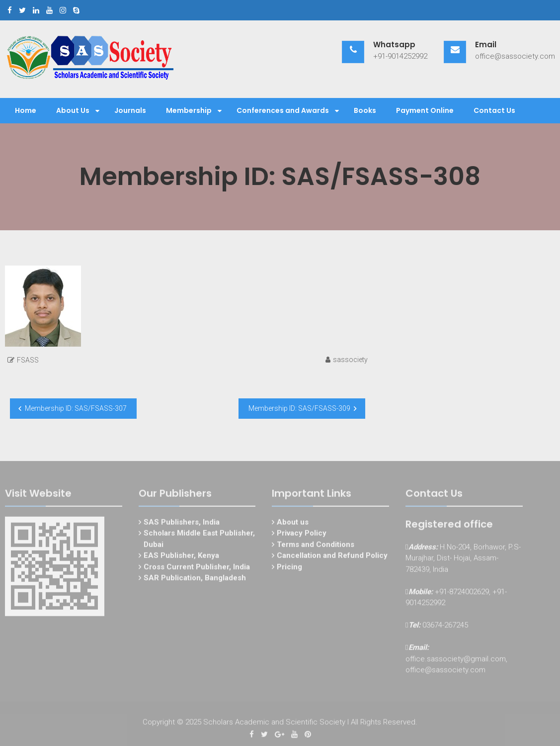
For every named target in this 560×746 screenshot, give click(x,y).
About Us (73, 110)
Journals (130, 110)
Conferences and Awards (283, 110)
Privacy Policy (302, 535)
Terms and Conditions (316, 546)
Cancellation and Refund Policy (332, 557)
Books (365, 110)
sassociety (350, 360)
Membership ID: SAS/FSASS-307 (76, 408)
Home (26, 110)
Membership (189, 110)
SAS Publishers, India (182, 524)
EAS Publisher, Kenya (181, 557)
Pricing (289, 568)
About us (293, 524)
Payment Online (425, 110)
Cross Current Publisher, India (197, 568)
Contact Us (494, 110)
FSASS (28, 360)
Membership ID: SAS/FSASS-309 (299, 408)
